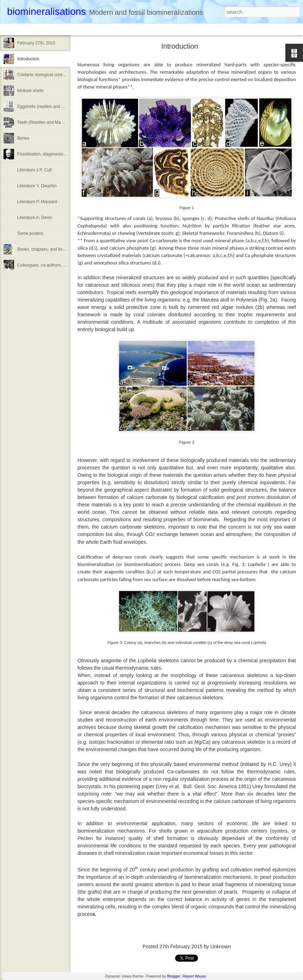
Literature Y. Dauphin (37, 186)
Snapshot (126, 29)
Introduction (28, 59)
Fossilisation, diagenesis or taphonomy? (55, 154)
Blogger (174, 976)
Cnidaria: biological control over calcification (58, 75)
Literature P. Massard (37, 202)
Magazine (58, 29)
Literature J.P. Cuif (35, 170)
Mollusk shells (30, 91)
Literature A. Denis (35, 218)
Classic (11, 29)
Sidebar (102, 29)
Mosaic (81, 29)
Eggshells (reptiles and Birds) (45, 106)
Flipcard (33, 29)
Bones (23, 138)
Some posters (30, 233)
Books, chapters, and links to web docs (54, 249)
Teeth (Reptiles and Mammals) (46, 122)
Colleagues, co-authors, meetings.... (51, 265)
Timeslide (152, 29)
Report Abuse (194, 976)
